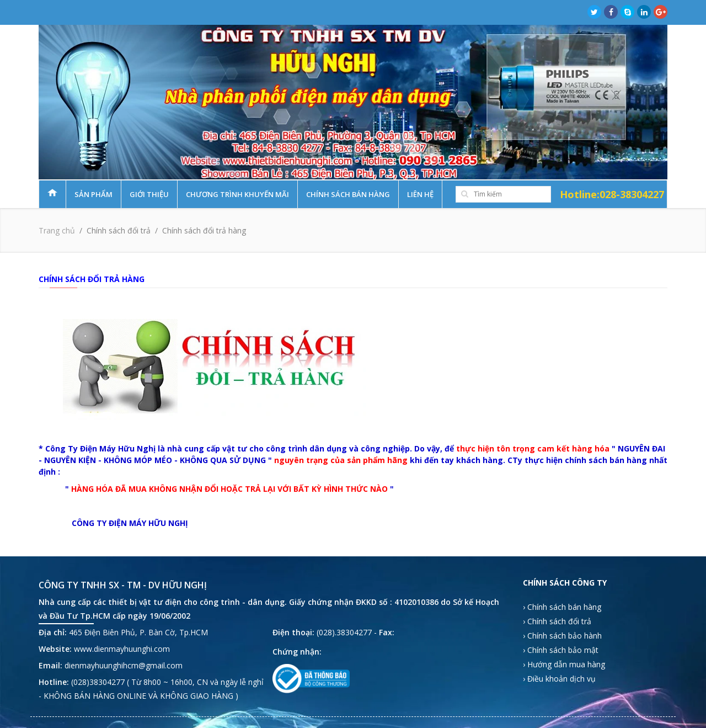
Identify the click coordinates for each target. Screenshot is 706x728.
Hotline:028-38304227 (612, 194)
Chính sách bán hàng (348, 194)
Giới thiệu (149, 194)
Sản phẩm (93, 194)
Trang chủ (57, 230)
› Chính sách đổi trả (557, 621)
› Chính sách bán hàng (562, 607)
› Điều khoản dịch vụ (559, 679)
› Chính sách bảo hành (562, 636)
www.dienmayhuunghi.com (122, 649)
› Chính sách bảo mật (561, 650)
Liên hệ (420, 194)
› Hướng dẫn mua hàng (564, 664)
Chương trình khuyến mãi (237, 194)
